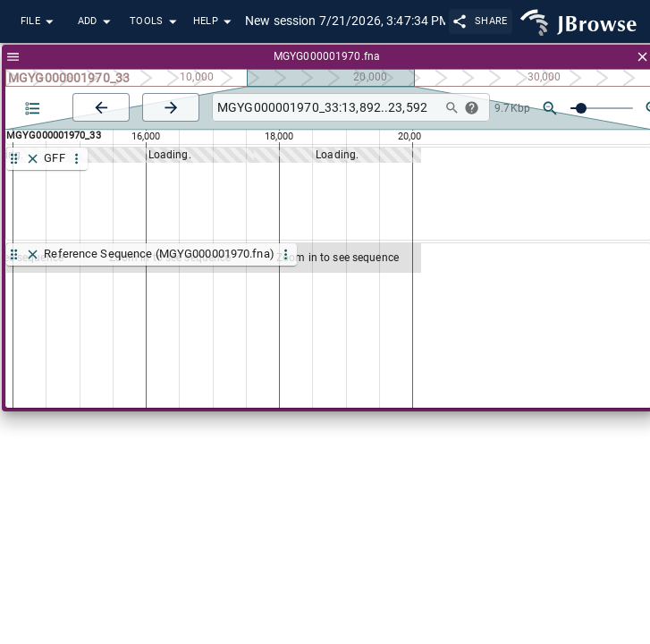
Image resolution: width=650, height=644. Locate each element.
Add (97, 22)
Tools (156, 22)
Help (215, 22)
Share (481, 21)
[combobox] (325, 108)
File (39, 22)
